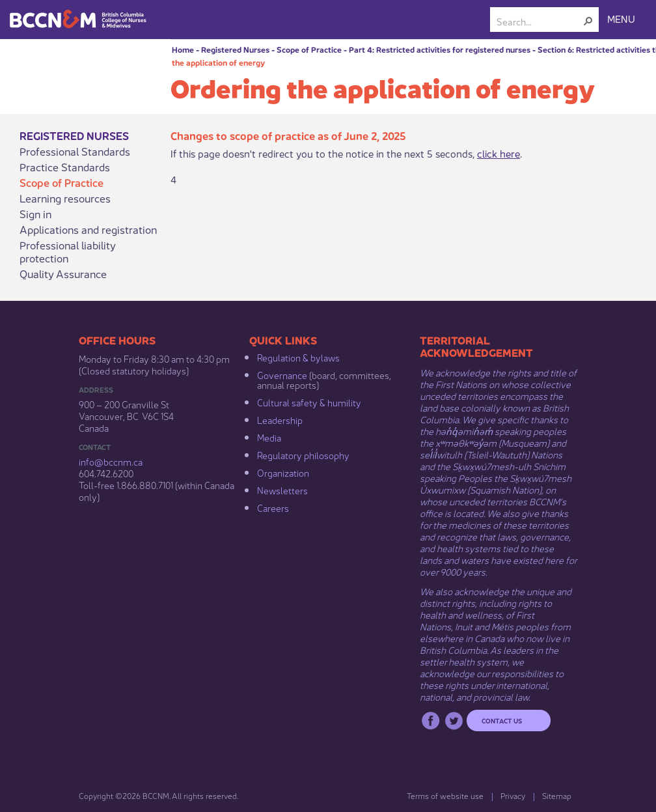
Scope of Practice (309, 49)
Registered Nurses (235, 49)
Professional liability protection (68, 251)
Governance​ (282, 374)
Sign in (35, 214)
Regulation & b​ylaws (298, 357)
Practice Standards (65, 167)
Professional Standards (75, 151)
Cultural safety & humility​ (309, 402)
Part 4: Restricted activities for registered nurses (440, 49)
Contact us (502, 720)
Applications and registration (88, 229)
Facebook (430, 721)
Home (183, 49)
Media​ (269, 437)
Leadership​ (280, 419)
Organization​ (283, 472)
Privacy (513, 795)
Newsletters (282, 490)
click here (499, 153)
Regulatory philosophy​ (303, 455)
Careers (273, 507)
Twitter (454, 721)
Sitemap (557, 795)
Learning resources (65, 198)
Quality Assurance (63, 273)
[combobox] (539, 21)
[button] (588, 21)
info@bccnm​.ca (111, 461)
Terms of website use (445, 795)
